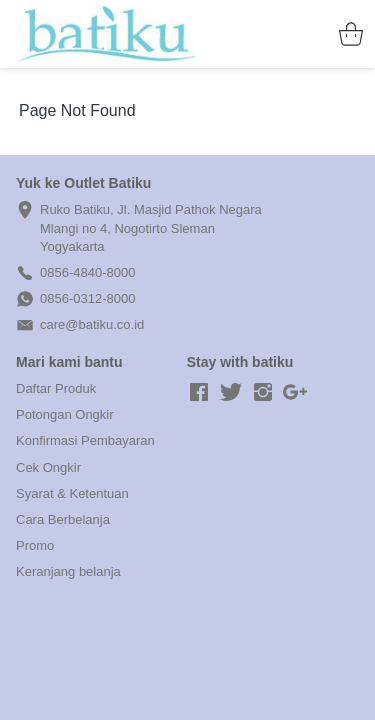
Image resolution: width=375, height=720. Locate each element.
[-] (199, 393)
